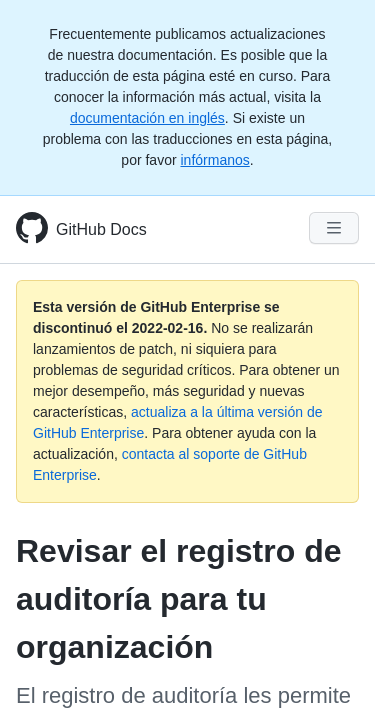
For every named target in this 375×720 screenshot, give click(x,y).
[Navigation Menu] (334, 228)
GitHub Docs (101, 229)
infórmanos (214, 160)
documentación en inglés (147, 118)
